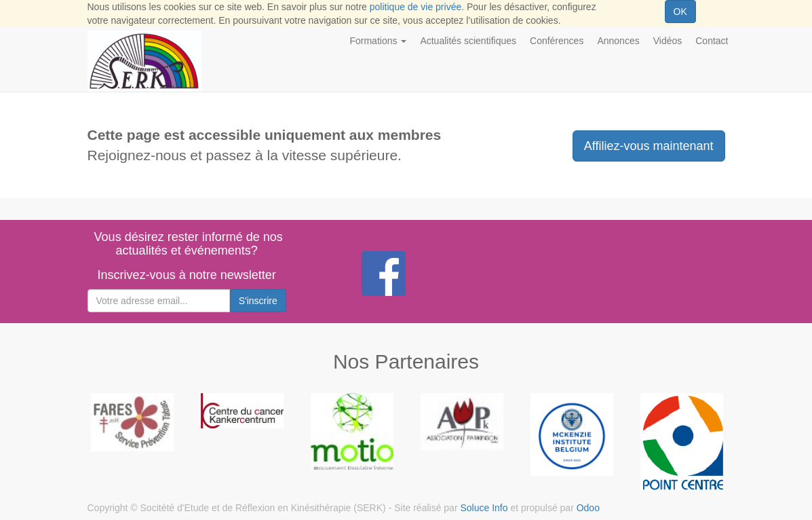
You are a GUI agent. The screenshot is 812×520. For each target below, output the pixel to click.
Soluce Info (484, 508)
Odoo (588, 508)
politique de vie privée (415, 7)
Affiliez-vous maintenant (649, 146)
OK (680, 12)
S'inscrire (258, 301)
